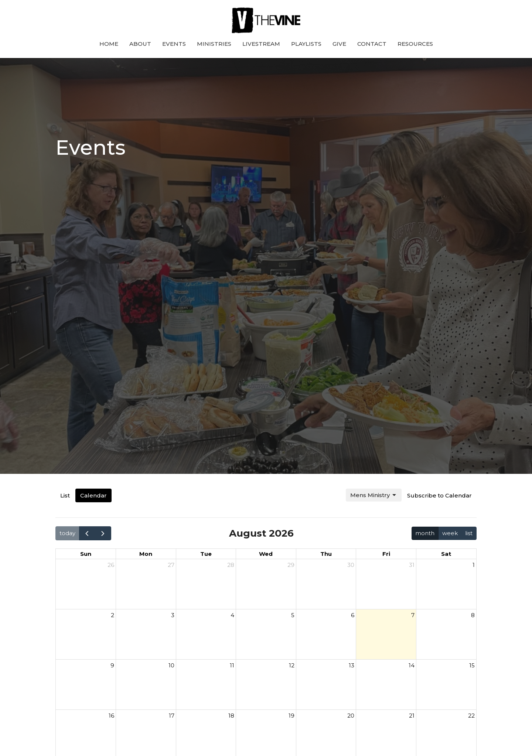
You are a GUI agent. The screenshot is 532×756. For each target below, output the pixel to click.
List (65, 495)
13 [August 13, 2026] (352, 665)
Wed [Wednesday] (266, 554)
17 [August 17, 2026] (172, 716)
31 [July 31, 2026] (412, 565)
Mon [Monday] (146, 554)
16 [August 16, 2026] (111, 716)
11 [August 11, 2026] (232, 665)
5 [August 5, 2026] (293, 615)
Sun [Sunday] (86, 554)
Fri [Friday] (386, 554)
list (469, 533)
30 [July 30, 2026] (351, 565)
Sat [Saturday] (446, 554)
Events (174, 44)
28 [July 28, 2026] (231, 565)
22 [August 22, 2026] (471, 716)
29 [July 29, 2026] (291, 565)
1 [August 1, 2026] (474, 565)
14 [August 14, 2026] (412, 665)
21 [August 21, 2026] (412, 716)
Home (109, 44)
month (425, 533)
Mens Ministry (374, 495)
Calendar (93, 495)
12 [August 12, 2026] (292, 665)
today (67, 533)
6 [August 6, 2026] (353, 615)
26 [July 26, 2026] (111, 565)
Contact (372, 44)
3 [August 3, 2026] (173, 615)
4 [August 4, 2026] (232, 615)
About (140, 44)
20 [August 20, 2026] (351, 716)
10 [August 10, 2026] (171, 665)
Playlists (306, 44)
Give (339, 44)
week (450, 533)
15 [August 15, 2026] (472, 665)
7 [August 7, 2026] (413, 615)
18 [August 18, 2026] (231, 716)
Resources (415, 44)
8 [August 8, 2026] (473, 615)
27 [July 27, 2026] (171, 565)
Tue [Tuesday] (206, 554)
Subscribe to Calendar (439, 495)
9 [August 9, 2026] (112, 665)
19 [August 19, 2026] (291, 716)
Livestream (261, 44)
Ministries (214, 44)
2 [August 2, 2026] (112, 615)
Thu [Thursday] (326, 554)
